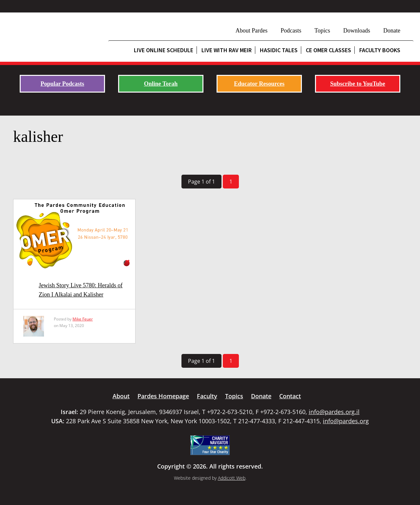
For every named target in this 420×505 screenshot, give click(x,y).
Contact (290, 396)
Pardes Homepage (163, 396)
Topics (322, 31)
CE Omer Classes (328, 50)
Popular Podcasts (62, 84)
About (121, 396)
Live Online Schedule (164, 50)
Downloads (357, 31)
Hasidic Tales (279, 50)
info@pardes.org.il (334, 412)
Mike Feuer (83, 319)
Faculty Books (380, 50)
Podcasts (291, 31)
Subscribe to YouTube (358, 84)
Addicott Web (232, 478)
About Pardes (252, 31)
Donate (392, 31)
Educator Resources (259, 84)
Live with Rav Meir (227, 50)
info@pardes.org (346, 421)
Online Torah (161, 84)
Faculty (207, 396)
